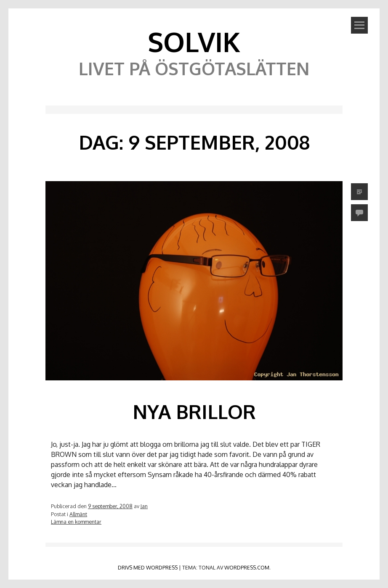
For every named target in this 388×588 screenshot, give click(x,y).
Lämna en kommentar (76, 522)
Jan (144, 506)
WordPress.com (247, 567)
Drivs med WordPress (148, 567)
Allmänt (78, 514)
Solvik (194, 41)
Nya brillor (194, 411)
